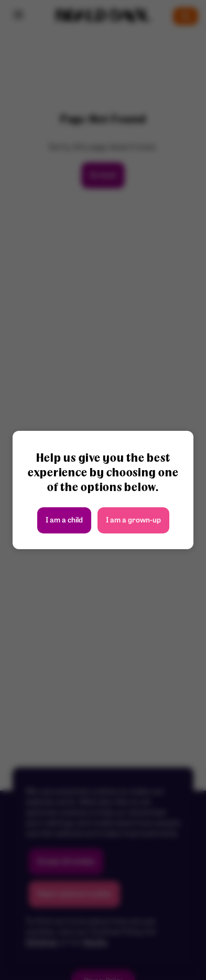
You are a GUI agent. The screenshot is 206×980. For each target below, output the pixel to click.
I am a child (64, 521)
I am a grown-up (133, 521)
